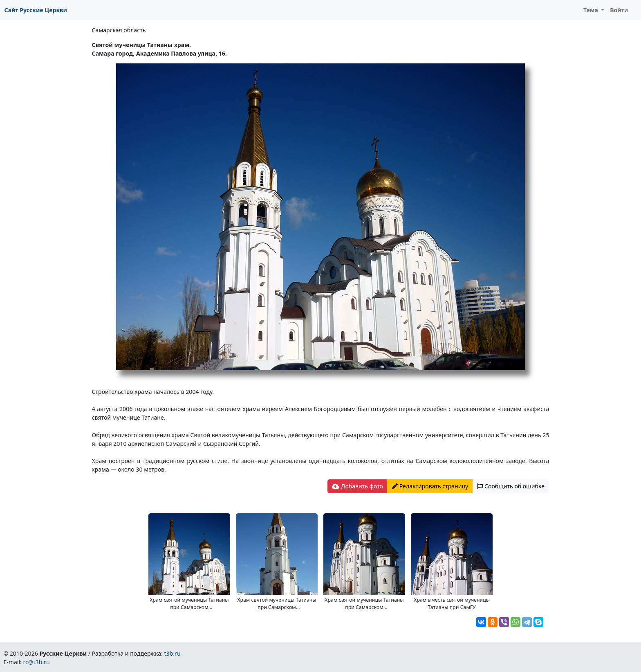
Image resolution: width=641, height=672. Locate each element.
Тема (592, 10)
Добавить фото (357, 486)
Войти (619, 10)
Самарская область (119, 30)
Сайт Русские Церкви (36, 10)
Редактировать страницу (430, 486)
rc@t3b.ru (37, 662)
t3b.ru (173, 653)
